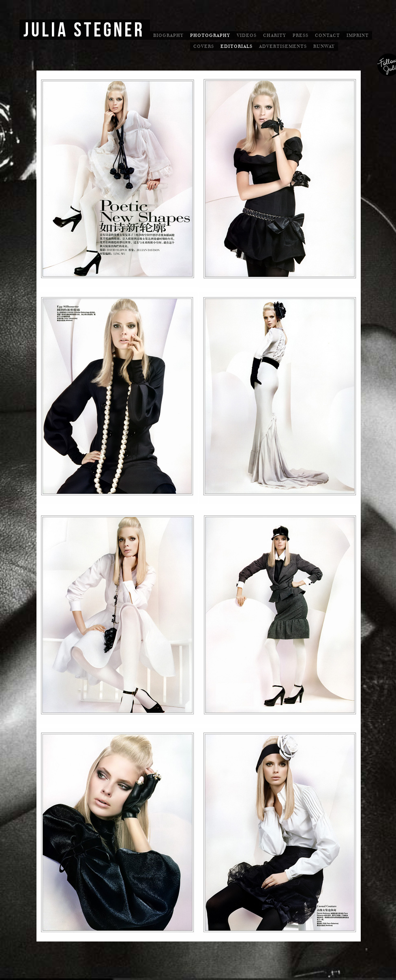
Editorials (237, 46)
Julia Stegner (84, 30)
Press (301, 35)
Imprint (358, 35)
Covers (204, 46)
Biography (168, 35)
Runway (324, 46)
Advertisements (283, 46)
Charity (275, 35)
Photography (210, 35)
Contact (328, 35)
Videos (247, 35)
